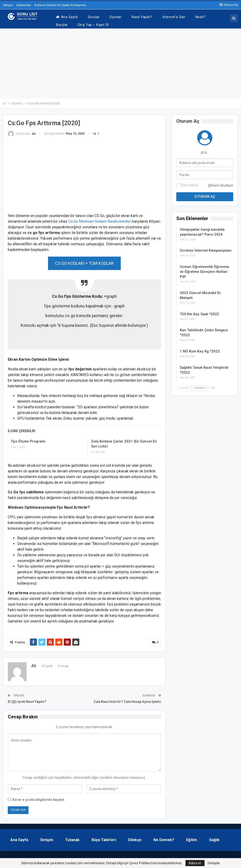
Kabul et (195, 863)
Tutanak (72, 837)
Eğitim (192, 837)
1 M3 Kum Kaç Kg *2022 (200, 349)
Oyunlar (116, 17)
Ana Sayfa (67, 17)
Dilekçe (135, 837)
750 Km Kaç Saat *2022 (199, 312)
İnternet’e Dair (174, 17)
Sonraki (200, 386)
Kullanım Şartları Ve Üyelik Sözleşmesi (60, 5)
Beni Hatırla (190, 183)
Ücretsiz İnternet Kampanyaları (206, 248)
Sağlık (214, 837)
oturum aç (229, 5)
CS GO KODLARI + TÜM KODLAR (84, 261)
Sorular (94, 17)
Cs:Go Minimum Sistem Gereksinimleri (100, 219)
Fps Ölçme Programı (28, 439)
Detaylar (214, 863)
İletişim (8, 5)
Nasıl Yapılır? (142, 17)
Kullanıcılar (24, 5)
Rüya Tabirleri (104, 837)
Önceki (184, 386)
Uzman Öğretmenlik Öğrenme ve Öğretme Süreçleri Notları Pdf (205, 269)
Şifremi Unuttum (221, 183)
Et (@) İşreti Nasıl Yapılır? (27, 699)
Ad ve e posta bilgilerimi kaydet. (38, 797)
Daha (199, 17)
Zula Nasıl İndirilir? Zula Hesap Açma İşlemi (127, 699)
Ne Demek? (164, 837)
